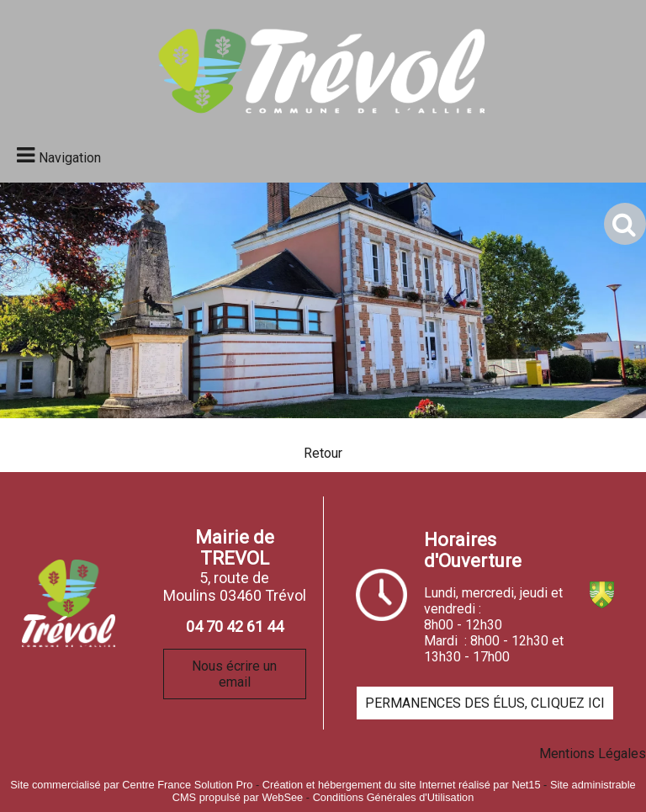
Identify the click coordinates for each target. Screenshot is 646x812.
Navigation (70, 158)
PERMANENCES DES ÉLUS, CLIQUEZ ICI (485, 703)
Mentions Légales (593, 754)
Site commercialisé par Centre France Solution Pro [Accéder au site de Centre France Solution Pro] (131, 785)
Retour (323, 453)
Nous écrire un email (234, 674)
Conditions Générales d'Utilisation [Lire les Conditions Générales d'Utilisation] (394, 797)
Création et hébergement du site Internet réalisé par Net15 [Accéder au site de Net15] (402, 785)
